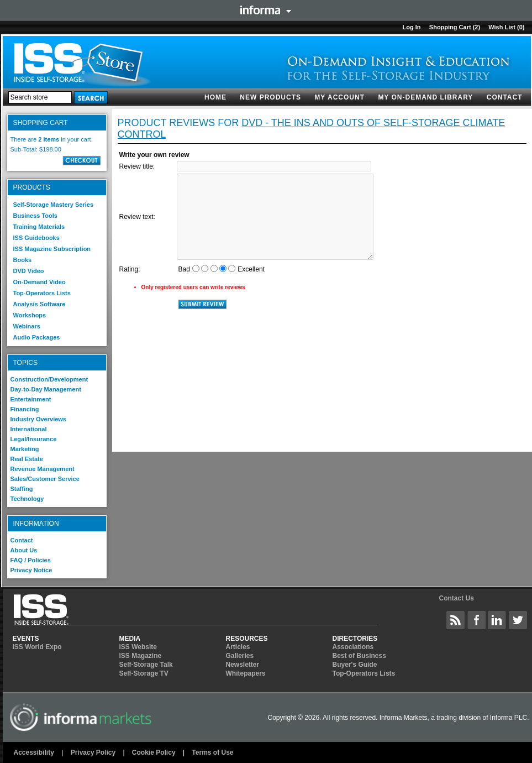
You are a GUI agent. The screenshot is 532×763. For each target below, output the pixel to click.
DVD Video (29, 271)
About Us (24, 550)
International (29, 429)
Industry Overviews (39, 419)
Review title (136, 166)
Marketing (25, 449)
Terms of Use (212, 752)
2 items (49, 139)
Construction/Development (49, 379)
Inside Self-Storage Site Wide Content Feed (456, 620)
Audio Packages (37, 337)
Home (215, 97)
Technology (27, 499)
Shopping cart (450, 27)
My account (339, 97)
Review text (136, 217)
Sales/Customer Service (45, 479)
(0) (521, 27)
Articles (238, 647)
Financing (25, 409)
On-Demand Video (39, 282)
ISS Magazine (141, 656)
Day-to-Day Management (46, 389)
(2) (476, 27)
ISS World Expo (37, 647)
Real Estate (27, 459)
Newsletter (243, 665)
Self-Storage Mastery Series (54, 205)
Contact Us (456, 598)
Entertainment (31, 399)
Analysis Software (39, 304)
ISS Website (138, 647)
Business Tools (35, 216)
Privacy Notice (31, 570)
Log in (411, 27)
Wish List (502, 27)
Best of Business (359, 656)
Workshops (30, 315)
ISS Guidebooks (36, 238)
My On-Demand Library (425, 97)
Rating (129, 269)
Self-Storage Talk (146, 665)
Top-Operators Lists (42, 293)
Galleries (240, 656)
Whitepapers (246, 673)
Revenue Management (43, 469)
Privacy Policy (93, 752)
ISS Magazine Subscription (52, 249)
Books (23, 260)
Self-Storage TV (144, 673)
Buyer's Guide (355, 665)
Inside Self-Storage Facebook (477, 620)
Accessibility (34, 752)
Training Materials (39, 227)
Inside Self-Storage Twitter (518, 620)
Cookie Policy (154, 752)
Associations (353, 647)
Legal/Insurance (34, 439)
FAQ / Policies (31, 560)
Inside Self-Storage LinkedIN (497, 620)
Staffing (22, 489)
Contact (505, 97)
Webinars (27, 326)
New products (270, 97)
